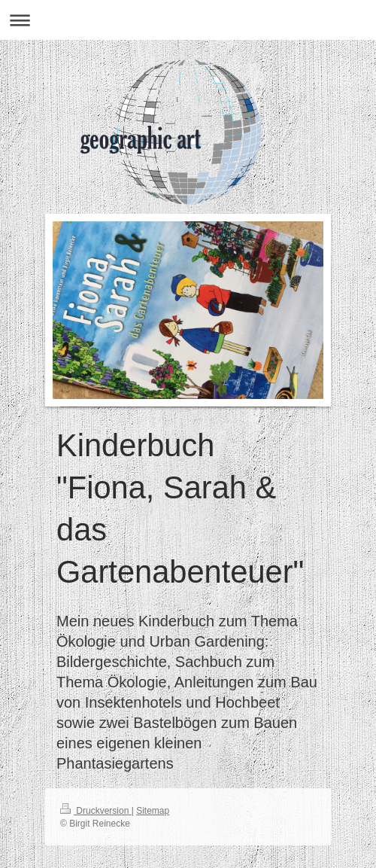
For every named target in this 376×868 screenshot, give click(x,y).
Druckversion (96, 811)
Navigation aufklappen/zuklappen (188, 20)
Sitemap (153, 811)
